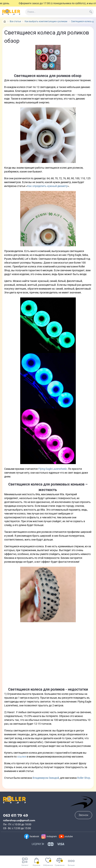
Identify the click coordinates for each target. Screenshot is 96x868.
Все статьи (15, 21)
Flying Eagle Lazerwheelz (53, 469)
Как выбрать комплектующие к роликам (46, 21)
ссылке (22, 757)
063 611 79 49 (16, 815)
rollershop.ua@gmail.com (19, 820)
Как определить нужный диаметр (47, 186)
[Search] (91, 12)
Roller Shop (84, 778)
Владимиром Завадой (46, 778)
